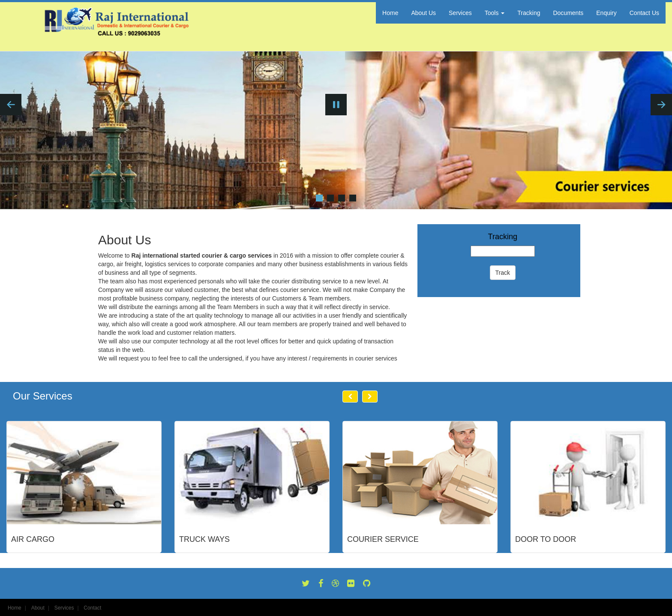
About (38, 608)
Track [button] (503, 273)
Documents (568, 13)
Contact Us (644, 13)
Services (460, 13)
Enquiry (606, 13)
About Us (423, 13)
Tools (495, 13)
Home (390, 13)
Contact (92, 608)
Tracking (529, 13)
